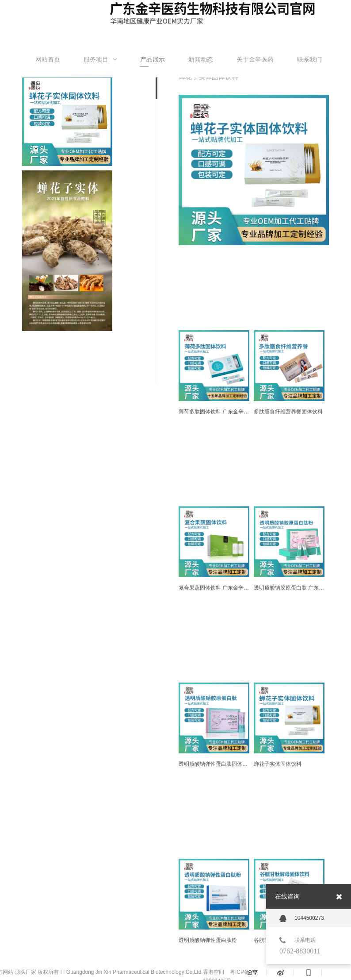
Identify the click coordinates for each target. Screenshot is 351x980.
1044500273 (302, 918)
